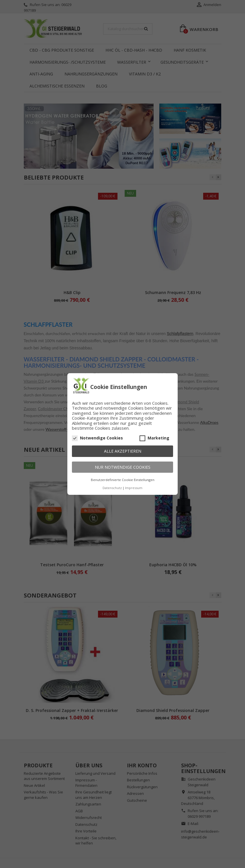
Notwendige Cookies (97, 438)
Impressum (134, 488)
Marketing (154, 438)
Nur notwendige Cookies (123, 467)
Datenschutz (112, 488)
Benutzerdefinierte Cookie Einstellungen (123, 480)
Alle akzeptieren (123, 451)
